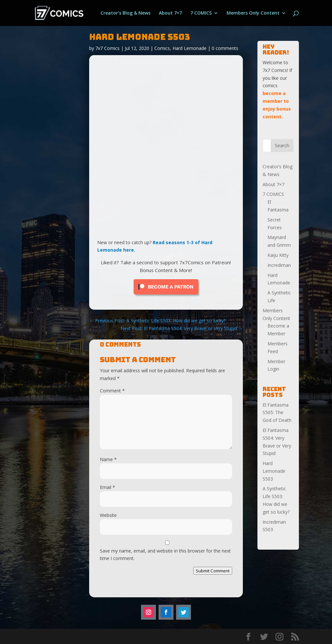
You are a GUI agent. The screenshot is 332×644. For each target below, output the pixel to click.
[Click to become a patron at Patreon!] (166, 296)
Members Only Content (253, 13)
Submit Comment (213, 571)
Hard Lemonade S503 (274, 471)
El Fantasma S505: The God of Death (277, 413)
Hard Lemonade (190, 48)
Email (107, 487)
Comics (162, 48)
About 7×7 (170, 13)
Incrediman (279, 265)
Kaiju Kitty (278, 255)
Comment (112, 391)
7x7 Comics (107, 48)
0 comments (225, 48)
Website (108, 515)
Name (108, 459)
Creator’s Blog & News (125, 13)
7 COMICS (201, 13)
